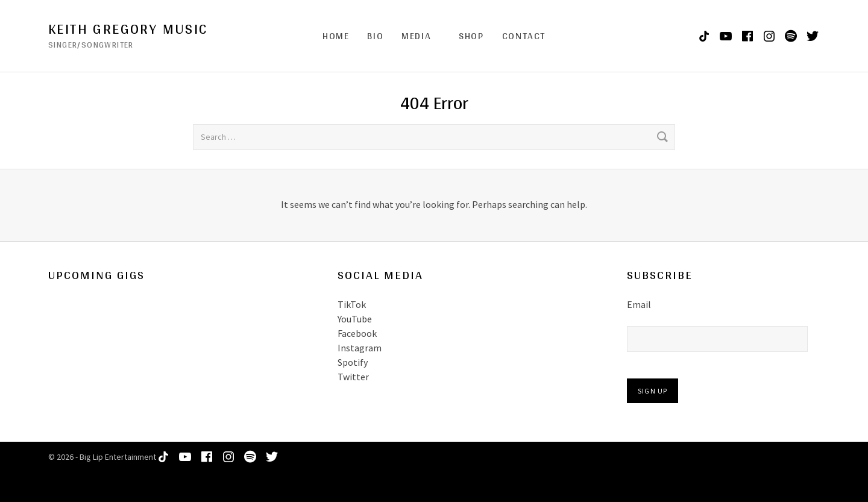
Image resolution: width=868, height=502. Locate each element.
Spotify (353, 362)
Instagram (360, 348)
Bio (375, 36)
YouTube (355, 319)
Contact (524, 36)
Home (336, 36)
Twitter (353, 377)
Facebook (357, 333)
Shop (471, 36)
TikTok (352, 304)
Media (416, 36)
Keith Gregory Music (128, 29)
